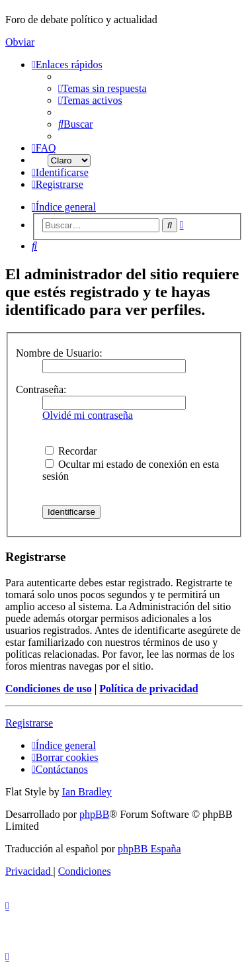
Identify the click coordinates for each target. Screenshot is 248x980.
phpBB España (149, 849)
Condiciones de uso (49, 689)
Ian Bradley (87, 792)
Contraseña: (41, 389)
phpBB (94, 814)
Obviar (20, 42)
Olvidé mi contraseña (88, 415)
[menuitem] (103, 88)
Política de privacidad (148, 689)
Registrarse (29, 723)
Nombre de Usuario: (59, 353)
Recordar (71, 451)
